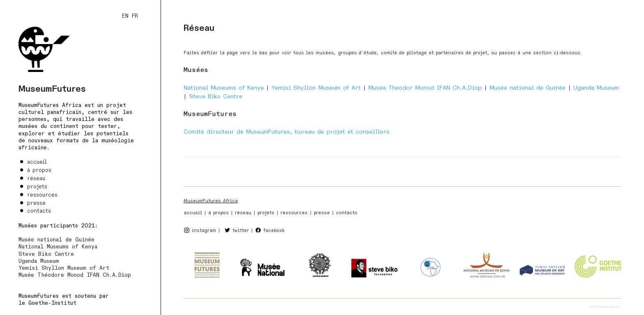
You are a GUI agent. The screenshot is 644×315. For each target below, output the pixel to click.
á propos (39, 170)
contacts (39, 211)
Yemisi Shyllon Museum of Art (64, 268)
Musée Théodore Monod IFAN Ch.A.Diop (75, 275)
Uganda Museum (39, 261)
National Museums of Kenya (58, 247)
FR (135, 16)
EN (125, 16)
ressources (42, 195)
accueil (37, 162)
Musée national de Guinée (56, 240)
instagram (204, 230)
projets (37, 187)
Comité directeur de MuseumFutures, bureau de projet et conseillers (286, 132)
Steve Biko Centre (46, 254)
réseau (36, 178)
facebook (274, 230)
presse (36, 203)
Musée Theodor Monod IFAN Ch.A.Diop (425, 88)
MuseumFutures (52, 89)
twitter (241, 230)
